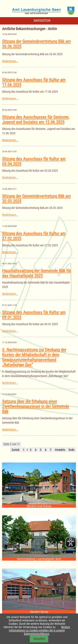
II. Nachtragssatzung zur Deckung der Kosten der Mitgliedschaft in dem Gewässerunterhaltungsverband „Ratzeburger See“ (34, 357)
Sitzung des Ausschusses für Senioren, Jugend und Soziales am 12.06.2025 (36, 120)
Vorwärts (60, 450)
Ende (72, 450)
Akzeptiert (39, 639)
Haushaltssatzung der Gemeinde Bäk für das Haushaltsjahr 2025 (37, 273)
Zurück (15, 450)
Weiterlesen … (10, 61)
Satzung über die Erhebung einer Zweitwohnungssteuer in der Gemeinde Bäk (36, 406)
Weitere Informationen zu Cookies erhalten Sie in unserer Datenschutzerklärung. (40, 630)
